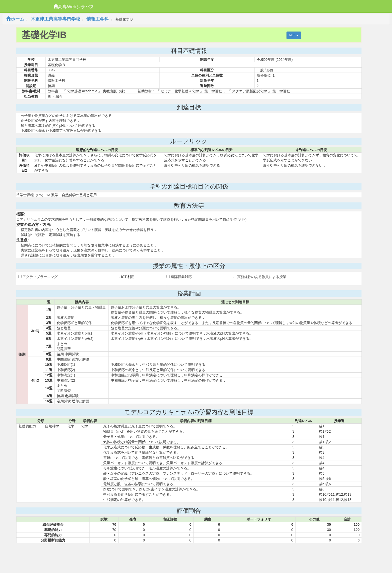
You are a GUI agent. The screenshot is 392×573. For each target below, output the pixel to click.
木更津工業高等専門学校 (55, 19)
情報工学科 (98, 19)
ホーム (15, 19)
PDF (294, 35)
